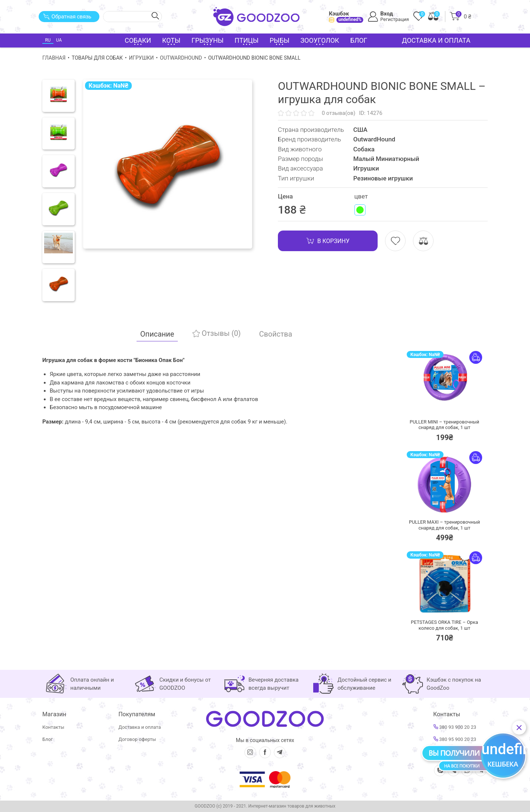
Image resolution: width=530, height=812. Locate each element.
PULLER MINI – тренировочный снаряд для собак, (444, 425)
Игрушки (141, 58)
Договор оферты (137, 739)
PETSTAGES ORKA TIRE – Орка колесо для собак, (444, 625)
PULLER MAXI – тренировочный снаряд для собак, (444, 525)
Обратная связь (67, 17)
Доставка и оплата (436, 40)
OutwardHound (181, 58)
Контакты (53, 727)
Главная (54, 58)
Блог (359, 40)
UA (59, 40)
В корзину (328, 241)
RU (48, 40)
